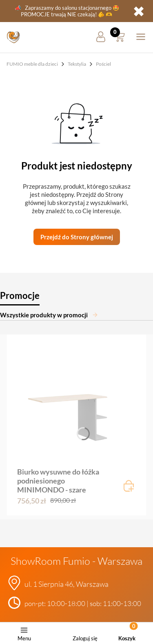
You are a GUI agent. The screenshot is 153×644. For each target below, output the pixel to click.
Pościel (103, 64)
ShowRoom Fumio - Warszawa (76, 561)
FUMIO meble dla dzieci (32, 64)
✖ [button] (139, 11)
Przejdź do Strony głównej (77, 237)
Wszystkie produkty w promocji (49, 315)
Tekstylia (77, 64)
